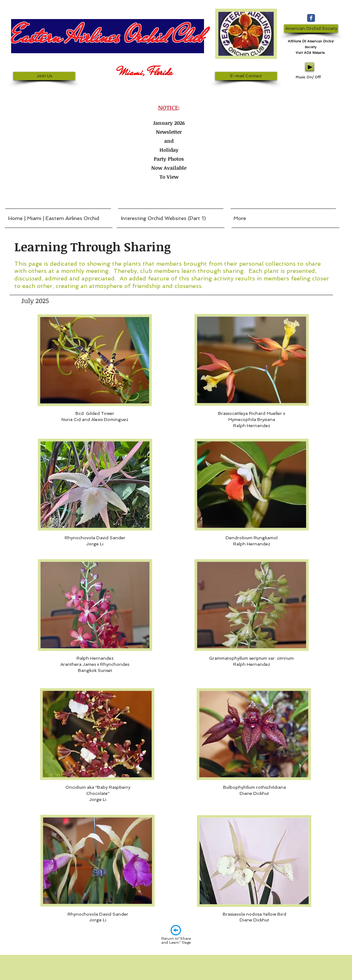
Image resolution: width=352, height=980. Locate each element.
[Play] (310, 67)
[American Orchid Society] (311, 29)
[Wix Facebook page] (311, 18)
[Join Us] (44, 76)
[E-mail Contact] (246, 76)
